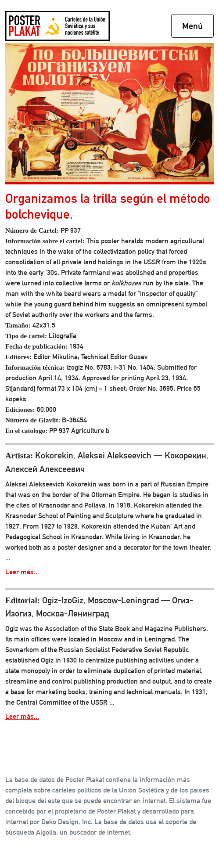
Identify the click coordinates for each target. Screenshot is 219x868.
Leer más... (22, 572)
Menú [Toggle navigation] (192, 26)
